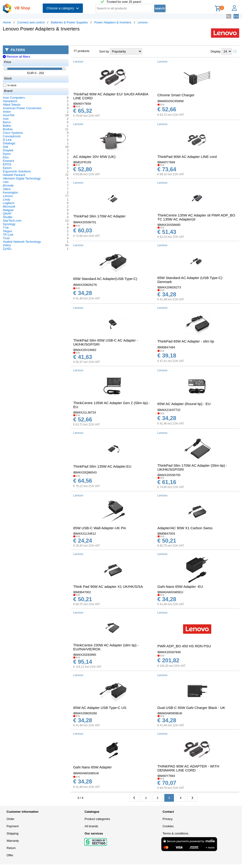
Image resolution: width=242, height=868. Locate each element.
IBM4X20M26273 (169, 287)
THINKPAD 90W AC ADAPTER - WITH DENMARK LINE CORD (188, 768)
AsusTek (9, 115)
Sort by (104, 51)
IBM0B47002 (82, 592)
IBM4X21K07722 (169, 410)
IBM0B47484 (166, 347)
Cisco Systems (13, 133)
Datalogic (9, 143)
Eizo (6, 157)
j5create (8, 185)
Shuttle (8, 217)
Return (11, 848)
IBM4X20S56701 (85, 222)
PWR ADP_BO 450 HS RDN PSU (184, 646)
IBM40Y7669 (166, 162)
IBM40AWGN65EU (170, 592)
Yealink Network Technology (22, 242)
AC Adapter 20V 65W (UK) (94, 157)
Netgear (8, 210)
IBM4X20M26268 (85, 713)
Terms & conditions (176, 833)
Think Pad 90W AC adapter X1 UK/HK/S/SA (108, 587)
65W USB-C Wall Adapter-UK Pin (100, 528)
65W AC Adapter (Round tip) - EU (184, 404)
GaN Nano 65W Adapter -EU (180, 587)
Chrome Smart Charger (176, 95)
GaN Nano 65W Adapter (92, 767)
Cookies (168, 826)
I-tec (6, 182)
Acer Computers (14, 98)
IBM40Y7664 (166, 776)
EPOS (7, 164)
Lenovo (143, 22)
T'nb (6, 228)
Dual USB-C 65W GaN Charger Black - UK (191, 708)
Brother (8, 129)
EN (236, 16)
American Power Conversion (22, 108)
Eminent (8, 161)
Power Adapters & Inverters (113, 22)
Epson (7, 168)
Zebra (7, 245)
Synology (9, 224)
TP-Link (8, 235)
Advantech (10, 101)
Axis (6, 119)
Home (7, 22)
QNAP (7, 214)
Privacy (168, 819)
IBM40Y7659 (82, 104)
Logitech (9, 203)
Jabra (7, 189)
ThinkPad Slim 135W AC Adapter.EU (102, 466)
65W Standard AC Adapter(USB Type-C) (105, 279)
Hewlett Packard (14, 175)
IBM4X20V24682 (85, 350)
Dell (5, 147)
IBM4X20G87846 (169, 652)
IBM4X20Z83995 (85, 655)
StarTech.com (12, 221)
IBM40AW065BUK (170, 713)
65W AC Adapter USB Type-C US (100, 708)
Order (10, 819)
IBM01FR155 (82, 162)
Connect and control (31, 22)
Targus (7, 231)
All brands (91, 826)
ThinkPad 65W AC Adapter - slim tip (186, 341)
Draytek (8, 150)
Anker (7, 112)
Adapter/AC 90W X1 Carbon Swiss (185, 528)
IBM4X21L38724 (85, 412)
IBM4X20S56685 (169, 225)
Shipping (13, 833)
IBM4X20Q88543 (85, 472)
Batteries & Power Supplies (69, 22)
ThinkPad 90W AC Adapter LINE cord (187, 157)
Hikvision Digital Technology (22, 178)
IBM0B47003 (166, 534)
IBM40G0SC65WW (171, 101)
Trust (6, 238)
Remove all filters (16, 57)
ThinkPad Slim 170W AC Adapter (99, 216)
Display (216, 51)
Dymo (7, 154)
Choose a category (63, 8)
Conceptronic (12, 136)
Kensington (10, 192)
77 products (81, 51)
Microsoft (9, 207)
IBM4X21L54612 (85, 534)
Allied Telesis (12, 105)
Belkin (7, 126)
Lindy (6, 199)
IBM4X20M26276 (85, 285)
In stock (10, 85)
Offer (10, 855)
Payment (13, 826)
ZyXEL (7, 249)
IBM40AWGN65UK (86, 773)
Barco (7, 122)
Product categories (97, 819)
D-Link (7, 140)
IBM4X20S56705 (169, 475)
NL (229, 16)
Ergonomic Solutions (17, 171)
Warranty (13, 841)
